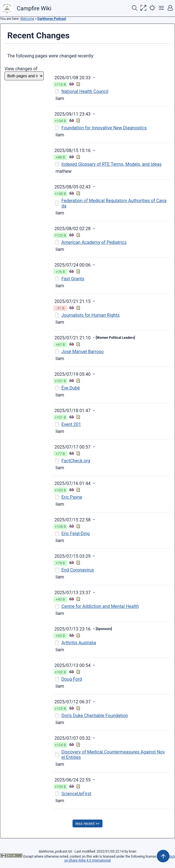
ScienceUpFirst (76, 794)
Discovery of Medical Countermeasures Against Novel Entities (113, 755)
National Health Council (85, 91)
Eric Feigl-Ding (75, 534)
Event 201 (71, 424)
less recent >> (88, 823)
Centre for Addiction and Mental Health (100, 606)
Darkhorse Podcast (52, 19)
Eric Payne (72, 497)
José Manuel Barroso (82, 352)
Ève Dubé (71, 388)
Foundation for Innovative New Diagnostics (104, 128)
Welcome (27, 19)
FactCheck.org (76, 461)
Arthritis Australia (79, 643)
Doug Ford (72, 679)
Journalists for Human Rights (90, 315)
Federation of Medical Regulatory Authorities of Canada (114, 203)
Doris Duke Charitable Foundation (95, 716)
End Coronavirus (78, 570)
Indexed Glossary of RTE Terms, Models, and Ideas (111, 164)
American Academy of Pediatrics (94, 242)
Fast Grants (73, 279)
